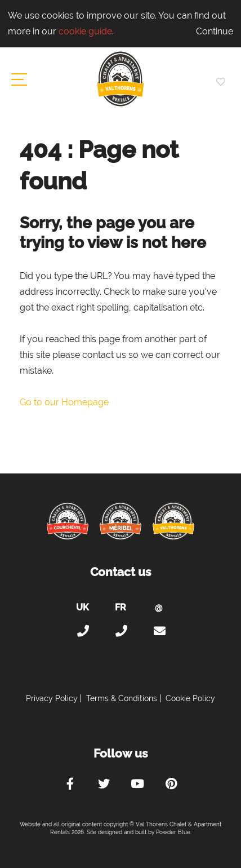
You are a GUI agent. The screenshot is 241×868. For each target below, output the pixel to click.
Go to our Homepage (64, 402)
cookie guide (85, 31)
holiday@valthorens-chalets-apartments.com (159, 631)
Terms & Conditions (122, 698)
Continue (215, 31)
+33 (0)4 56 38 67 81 (120, 631)
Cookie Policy (190, 698)
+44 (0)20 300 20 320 (82, 631)
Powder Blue (173, 832)
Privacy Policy (52, 698)
